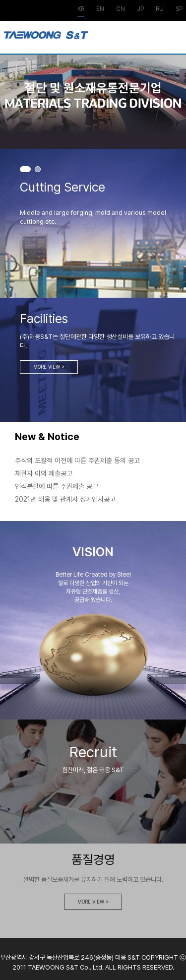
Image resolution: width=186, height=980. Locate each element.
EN (100, 9)
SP (179, 9)
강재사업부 (46, 40)
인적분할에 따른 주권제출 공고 (57, 486)
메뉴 (174, 41)
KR (81, 9)
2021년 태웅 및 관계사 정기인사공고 (65, 499)
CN (121, 9)
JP (140, 9)
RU (160, 9)
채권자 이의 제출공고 (44, 473)
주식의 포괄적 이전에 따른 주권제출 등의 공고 (77, 460)
